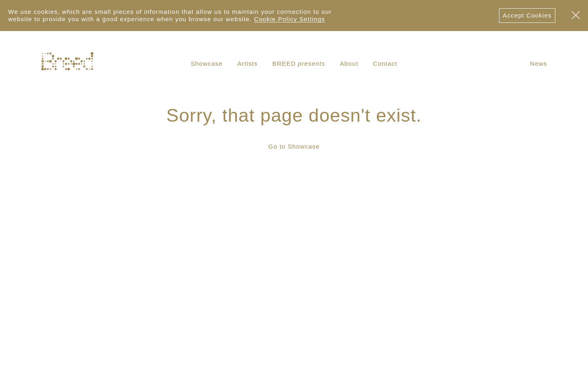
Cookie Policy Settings (290, 19)
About (349, 63)
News (539, 63)
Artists (247, 63)
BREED (299, 63)
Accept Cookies (527, 15)
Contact (385, 63)
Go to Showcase (294, 146)
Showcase (207, 63)
